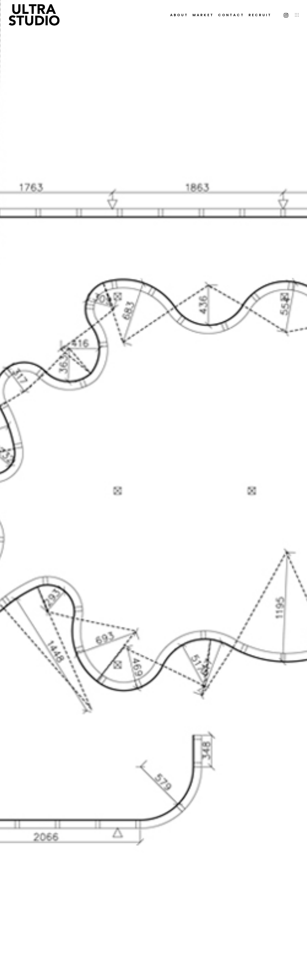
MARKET (203, 15)
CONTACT (231, 15)
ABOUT (179, 15)
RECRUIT (260, 15)
